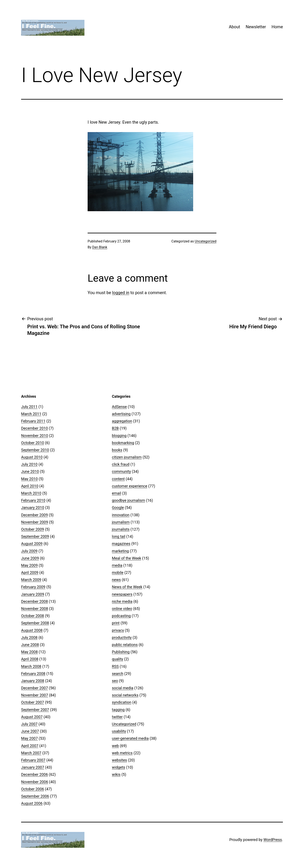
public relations (125, 645)
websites (119, 760)
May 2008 (29, 652)
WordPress (273, 840)
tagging (118, 710)
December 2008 (35, 601)
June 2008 (30, 645)
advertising (121, 414)
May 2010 (29, 479)
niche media (122, 601)
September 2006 (35, 796)
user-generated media (130, 738)
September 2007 (35, 710)
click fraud (121, 464)
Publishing (121, 652)
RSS (115, 666)
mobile (118, 573)
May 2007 (29, 738)
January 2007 (33, 767)
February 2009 (33, 587)
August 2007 (32, 717)
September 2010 (35, 450)
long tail (119, 536)
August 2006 (32, 803)
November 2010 (35, 436)
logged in (121, 293)
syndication (122, 702)
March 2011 (31, 414)
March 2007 (31, 753)
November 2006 (35, 782)
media (117, 565)
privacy (118, 630)
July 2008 (29, 637)
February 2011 (33, 421)
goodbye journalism (128, 500)
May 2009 (29, 565)
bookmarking (123, 443)
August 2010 (32, 457)
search (118, 674)
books (117, 450)
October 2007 (33, 702)
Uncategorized (206, 241)
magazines (121, 544)
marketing (120, 551)
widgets (119, 767)
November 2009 (35, 522)
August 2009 (32, 544)
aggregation (122, 421)
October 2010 (33, 443)
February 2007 (33, 760)
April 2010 (30, 486)
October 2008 (33, 616)
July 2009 (29, 551)
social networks (125, 695)
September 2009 (35, 536)
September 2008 (35, 623)
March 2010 (31, 493)
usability (119, 731)
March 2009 (31, 580)
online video (122, 609)
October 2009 (33, 529)
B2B (115, 428)
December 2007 (35, 688)
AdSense (119, 407)
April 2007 (30, 746)
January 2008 (33, 681)
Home (277, 27)
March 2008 (31, 666)
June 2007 (30, 731)
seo (115, 681)
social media (123, 688)
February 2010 (33, 500)
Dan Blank (100, 247)
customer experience (130, 486)
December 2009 (35, 515)
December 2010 (35, 428)
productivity (122, 637)
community (121, 471)
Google (118, 508)
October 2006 (33, 789)
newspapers (122, 594)
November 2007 (35, 695)
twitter (117, 717)
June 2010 (30, 471)
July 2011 (29, 407)
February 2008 (33, 674)
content (118, 479)
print (116, 623)
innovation (121, 515)
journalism (121, 522)
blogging (119, 436)
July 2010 (29, 464)
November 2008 (35, 609)
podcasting (121, 616)
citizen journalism (127, 457)
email (117, 493)
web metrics (122, 753)
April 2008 (30, 659)
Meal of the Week (127, 558)
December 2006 (35, 774)
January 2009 (33, 594)
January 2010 (33, 508)
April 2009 (30, 573)
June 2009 (30, 558)
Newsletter (256, 27)
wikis (116, 774)
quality (117, 659)
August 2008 (32, 630)
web (115, 746)
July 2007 (29, 724)
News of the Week (127, 587)
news (116, 580)
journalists (121, 529)
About (234, 27)
